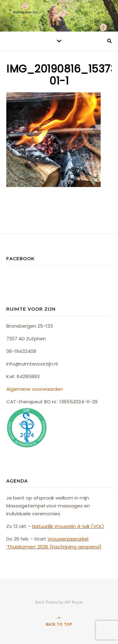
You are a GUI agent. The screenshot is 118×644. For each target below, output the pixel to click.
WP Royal (73, 602)
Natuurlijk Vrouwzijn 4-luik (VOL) (68, 526)
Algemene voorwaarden (35, 389)
